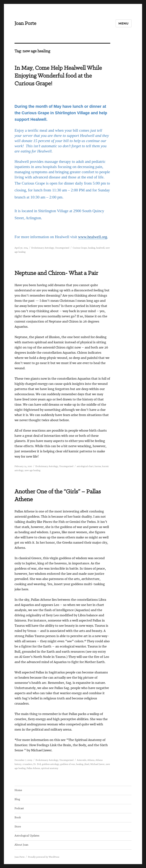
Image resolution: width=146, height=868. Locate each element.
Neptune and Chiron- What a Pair (56, 273)
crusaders (27, 764)
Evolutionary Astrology (43, 248)
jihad (87, 764)
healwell (100, 248)
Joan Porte (25, 24)
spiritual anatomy (50, 768)
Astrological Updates (27, 836)
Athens (91, 760)
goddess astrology (51, 764)
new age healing (32, 470)
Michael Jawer (97, 764)
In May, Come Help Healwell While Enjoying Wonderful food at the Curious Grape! (58, 76)
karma (98, 466)
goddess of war (68, 764)
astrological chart (85, 466)
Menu (124, 23)
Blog (17, 799)
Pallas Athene (33, 768)
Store (18, 827)
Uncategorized (62, 248)
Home (18, 790)
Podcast (19, 808)
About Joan (21, 845)
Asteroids (82, 760)
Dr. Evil (37, 764)
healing (92, 248)
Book (18, 818)
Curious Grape (80, 248)
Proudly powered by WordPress (44, 857)
